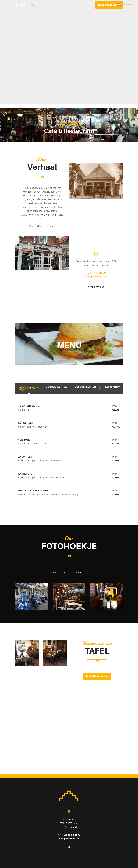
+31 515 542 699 (96, 273)
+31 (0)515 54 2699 (69, 835)
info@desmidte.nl (96, 277)
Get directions (96, 287)
